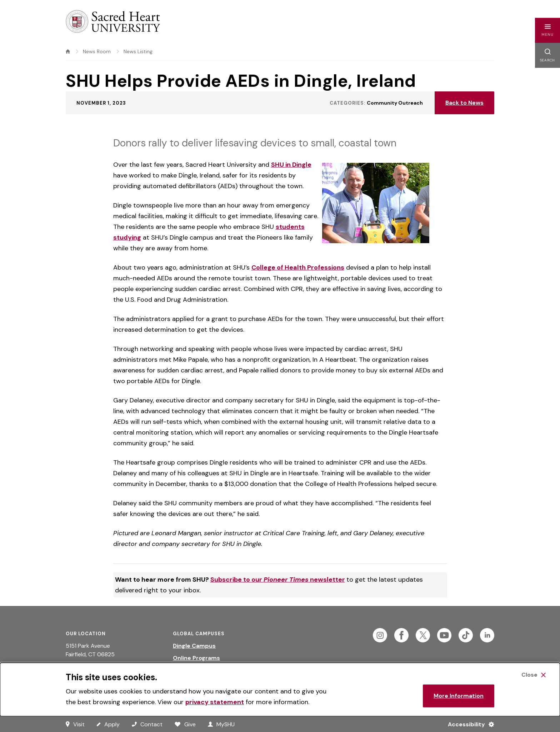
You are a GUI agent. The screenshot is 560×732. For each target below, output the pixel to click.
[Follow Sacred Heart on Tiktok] (466, 635)
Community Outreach (395, 103)
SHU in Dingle (291, 165)
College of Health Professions (298, 267)
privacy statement (215, 702)
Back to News (464, 103)
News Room (97, 51)
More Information (459, 696)
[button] (547, 30)
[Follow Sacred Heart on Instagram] (380, 635)
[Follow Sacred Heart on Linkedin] (487, 635)
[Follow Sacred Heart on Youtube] (444, 635)
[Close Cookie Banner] (534, 675)
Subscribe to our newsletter (278, 580)
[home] (68, 51)
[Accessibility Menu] (468, 724)
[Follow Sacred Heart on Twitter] (423, 635)
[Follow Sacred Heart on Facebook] (401, 635)
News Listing (138, 51)
